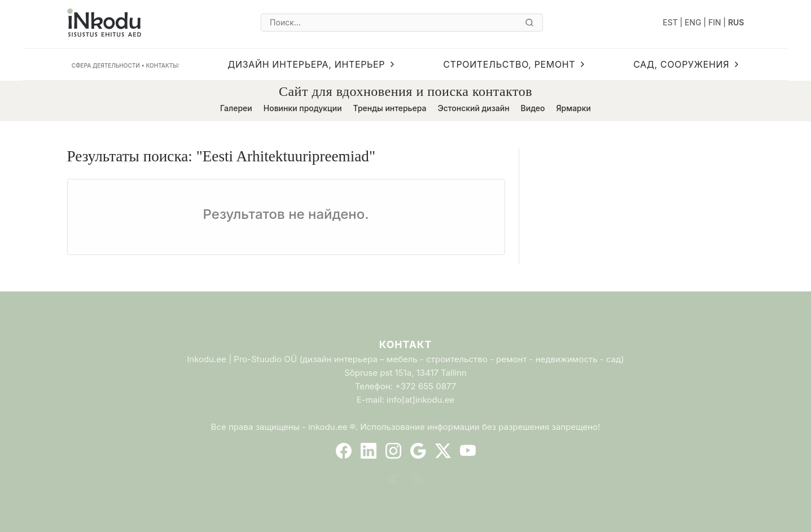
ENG (693, 22)
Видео (533, 108)
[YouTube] (468, 451)
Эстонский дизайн (473, 108)
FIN (715, 22)
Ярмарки (573, 108)
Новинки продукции (303, 108)
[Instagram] (393, 451)
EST (670, 22)
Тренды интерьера (390, 108)
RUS (736, 22)
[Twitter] (443, 451)
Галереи (236, 108)
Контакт (405, 344)
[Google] (418, 451)
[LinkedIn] (369, 451)
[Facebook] (344, 451)
